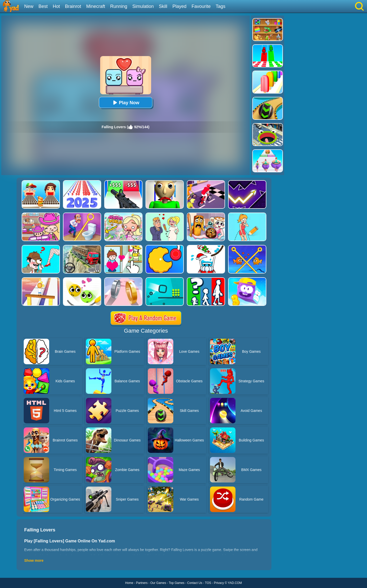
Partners (142, 583)
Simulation (143, 6)
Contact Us (195, 583)
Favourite (201, 6)
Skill (163, 6)
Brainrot (73, 6)
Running (119, 6)
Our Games (158, 583)
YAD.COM (235, 583)
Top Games (176, 583)
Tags (220, 6)
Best (43, 6)
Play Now (125, 103)
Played (179, 6)
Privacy (219, 583)
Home (129, 583)
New (29, 6)
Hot (56, 6)
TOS (208, 583)
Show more (34, 560)
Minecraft (96, 6)
